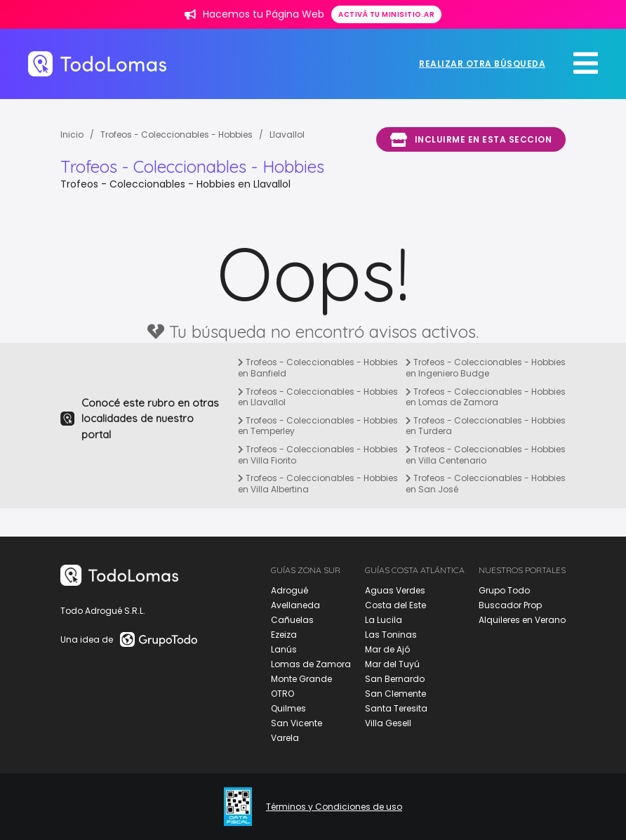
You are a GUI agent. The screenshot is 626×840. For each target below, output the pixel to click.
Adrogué (289, 590)
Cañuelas (292, 620)
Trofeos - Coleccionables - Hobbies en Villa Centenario (486, 455)
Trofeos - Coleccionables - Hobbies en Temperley (318, 426)
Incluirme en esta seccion (471, 140)
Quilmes (288, 708)
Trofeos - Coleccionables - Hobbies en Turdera (486, 426)
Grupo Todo (504, 590)
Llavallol (287, 134)
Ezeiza (284, 635)
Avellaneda (295, 605)
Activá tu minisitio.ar (386, 14)
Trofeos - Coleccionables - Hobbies (177, 134)
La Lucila (384, 620)
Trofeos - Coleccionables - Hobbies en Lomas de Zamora (486, 397)
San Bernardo (395, 679)
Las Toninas (391, 635)
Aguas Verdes (395, 590)
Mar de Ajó (387, 649)
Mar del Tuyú (392, 664)
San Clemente (395, 694)
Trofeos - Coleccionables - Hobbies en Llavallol (318, 397)
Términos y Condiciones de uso (334, 807)
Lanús (284, 649)
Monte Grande (301, 679)
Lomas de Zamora (311, 664)
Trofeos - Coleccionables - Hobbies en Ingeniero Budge (486, 368)
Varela (285, 738)
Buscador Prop (510, 605)
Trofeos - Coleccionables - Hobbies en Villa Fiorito (318, 455)
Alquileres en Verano (522, 620)
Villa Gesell (388, 723)
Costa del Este (395, 605)
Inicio (72, 134)
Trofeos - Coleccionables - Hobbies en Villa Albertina (318, 484)
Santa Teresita (396, 708)
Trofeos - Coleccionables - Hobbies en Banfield (318, 368)
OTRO (282, 694)
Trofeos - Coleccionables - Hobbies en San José (486, 484)
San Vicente (297, 723)
